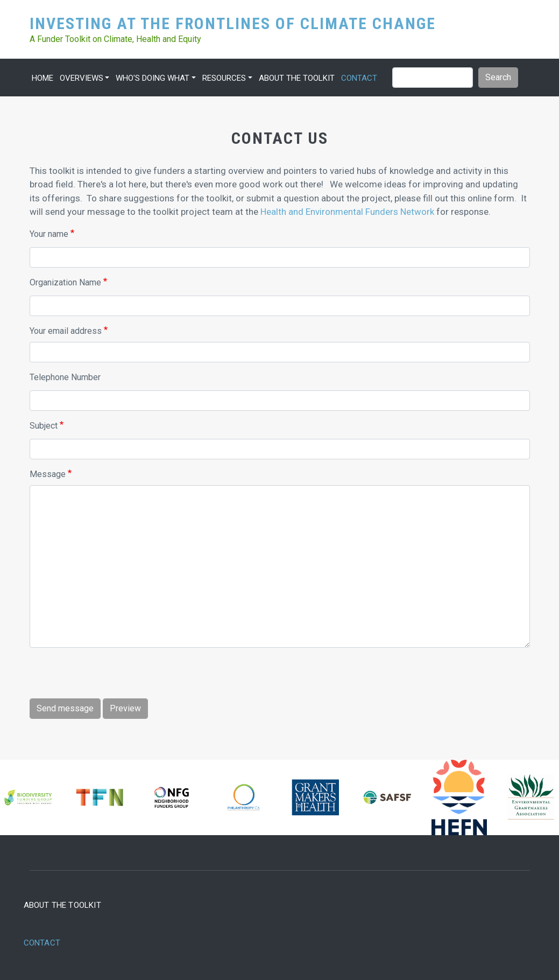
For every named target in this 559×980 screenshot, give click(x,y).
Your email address (66, 331)
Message (48, 474)
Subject (44, 426)
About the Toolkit (297, 78)
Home (43, 78)
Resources (224, 78)
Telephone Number (65, 377)
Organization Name (65, 282)
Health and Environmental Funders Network (347, 212)
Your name (49, 234)
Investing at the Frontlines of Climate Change (233, 23)
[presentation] (111, 677)
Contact (359, 78)
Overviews (82, 78)
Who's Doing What (153, 78)
